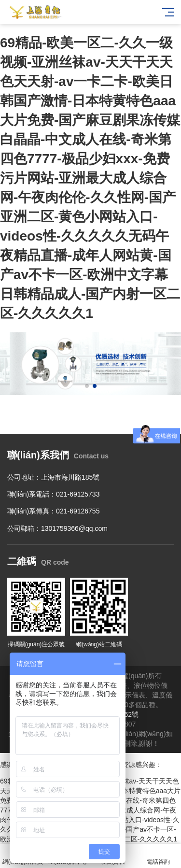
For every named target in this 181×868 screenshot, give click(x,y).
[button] (87, 386)
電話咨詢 (158, 856)
